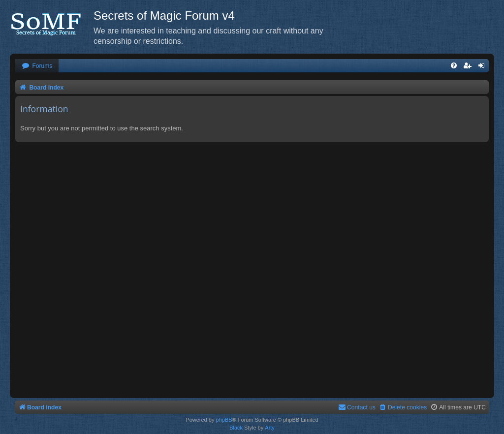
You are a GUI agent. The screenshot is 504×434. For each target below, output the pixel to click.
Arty (270, 428)
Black (236, 428)
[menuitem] (37, 66)
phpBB (224, 420)
